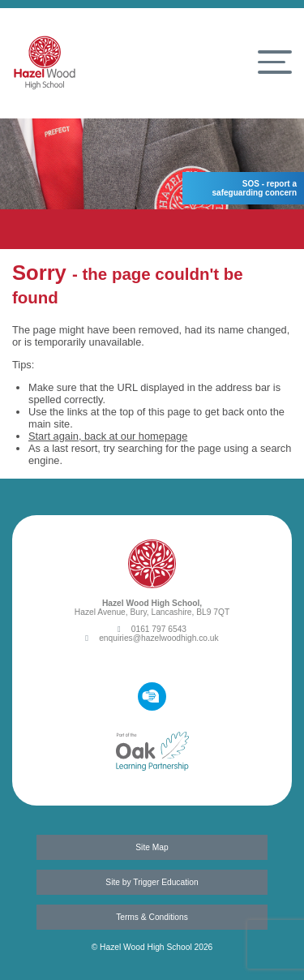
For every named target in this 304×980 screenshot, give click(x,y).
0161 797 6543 (152, 629)
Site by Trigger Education (152, 882)
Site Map (152, 847)
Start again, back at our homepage (108, 436)
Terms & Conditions (152, 917)
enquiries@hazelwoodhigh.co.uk (152, 638)
